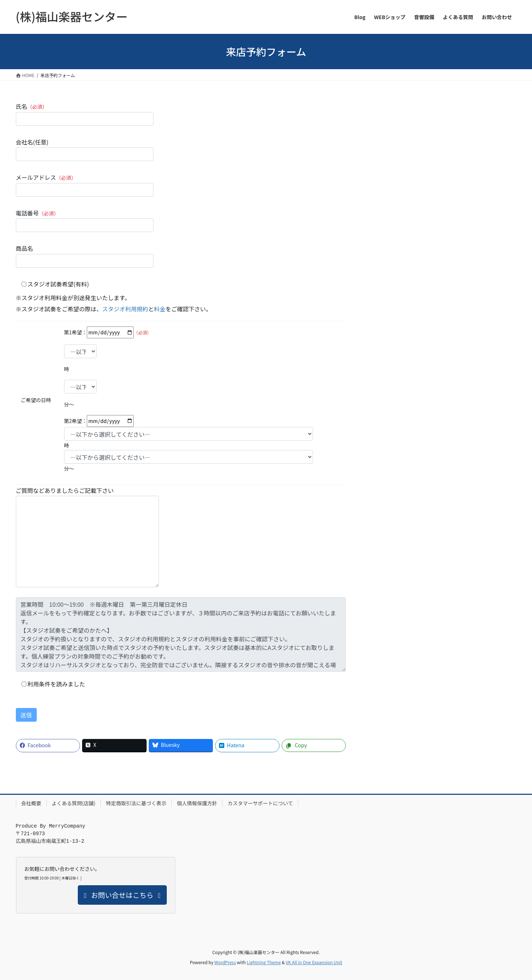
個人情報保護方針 (197, 803)
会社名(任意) (85, 149)
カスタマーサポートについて (260, 803)
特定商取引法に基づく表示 (136, 803)
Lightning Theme (264, 962)
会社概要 (31, 803)
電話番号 (85, 220)
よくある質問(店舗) (74, 803)
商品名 (85, 256)
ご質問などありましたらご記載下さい (87, 537)
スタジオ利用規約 (125, 309)
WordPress (225, 962)
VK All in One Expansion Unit (314, 962)
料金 (160, 309)
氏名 (85, 114)
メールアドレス (85, 185)
